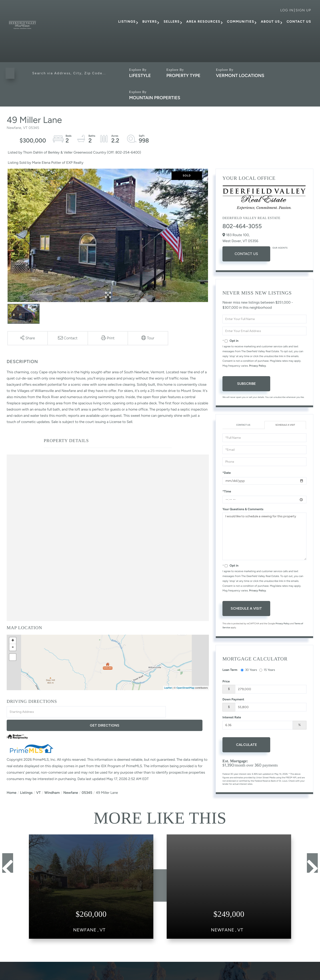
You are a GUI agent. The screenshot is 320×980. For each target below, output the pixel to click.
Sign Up (303, 10)
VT (39, 779)
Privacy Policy (258, 366)
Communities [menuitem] (240, 22)
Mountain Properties (155, 98)
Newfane (71, 779)
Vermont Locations (240, 75)
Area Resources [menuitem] (203, 22)
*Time (227, 492)
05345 (87, 779)
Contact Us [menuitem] (299, 22)
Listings (26, 779)
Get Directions (188, 712)
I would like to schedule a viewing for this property (264, 537)
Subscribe (246, 384)
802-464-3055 (242, 226)
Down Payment (233, 700)
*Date (227, 473)
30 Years (249, 670)
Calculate (246, 745)
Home (12, 779)
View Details (91, 914)
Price (226, 682)
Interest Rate (232, 718)
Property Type (183, 75)
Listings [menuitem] (127, 22)
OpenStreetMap (185, 688)
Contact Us (246, 254)
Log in (287, 10)
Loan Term (230, 670)
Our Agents (280, 248)
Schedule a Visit (285, 425)
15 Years (267, 670)
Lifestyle (140, 75)
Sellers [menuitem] (172, 22)
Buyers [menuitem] (150, 22)
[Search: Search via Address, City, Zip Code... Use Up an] (69, 73)
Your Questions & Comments (243, 510)
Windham (52, 779)
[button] (11, 73)
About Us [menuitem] (270, 22)
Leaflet (168, 688)
